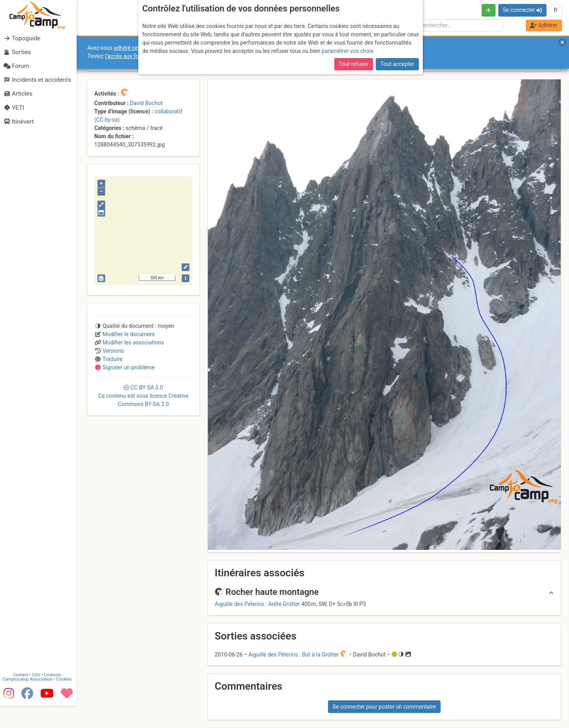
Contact (23, 697)
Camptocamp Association (30, 702)
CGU (39, 697)
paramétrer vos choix (348, 51)
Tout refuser (353, 64)
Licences (55, 697)
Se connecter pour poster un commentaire (384, 707)
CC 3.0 (144, 396)
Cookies (66, 702)
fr (556, 10)
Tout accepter (398, 64)
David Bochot (146, 103)
